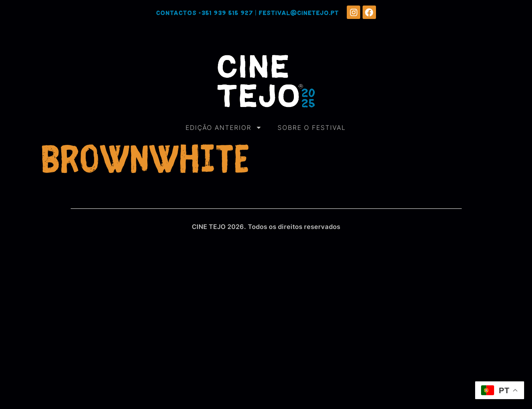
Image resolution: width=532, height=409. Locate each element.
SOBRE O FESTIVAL (312, 128)
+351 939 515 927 (226, 13)
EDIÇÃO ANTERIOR (224, 128)
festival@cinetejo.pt (299, 13)
